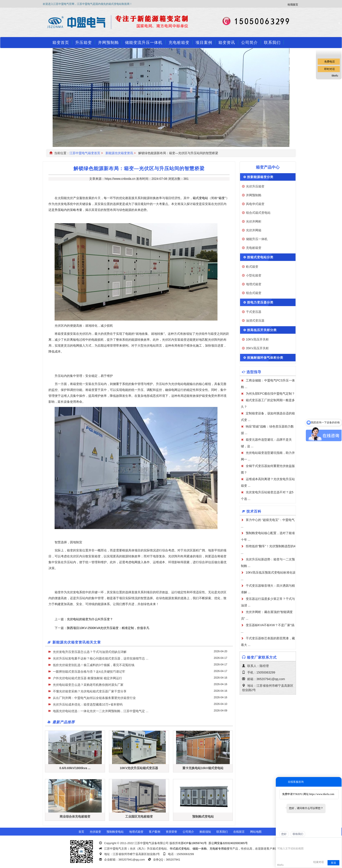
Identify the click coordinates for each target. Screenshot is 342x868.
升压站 (59, 210)
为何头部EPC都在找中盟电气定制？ (270, 394)
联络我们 (298, 834)
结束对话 (319, 862)
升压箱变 (84, 43)
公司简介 (249, 43)
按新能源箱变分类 (260, 177)
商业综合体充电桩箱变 (75, 816)
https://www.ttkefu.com (322, 794)
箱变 (222, 198)
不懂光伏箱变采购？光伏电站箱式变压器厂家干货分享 (90, 691)
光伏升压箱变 (255, 186)
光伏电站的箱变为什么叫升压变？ (90, 619)
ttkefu (335, 76)
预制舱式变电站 (203, 816)
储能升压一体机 (257, 239)
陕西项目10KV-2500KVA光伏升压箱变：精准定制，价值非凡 (108, 628)
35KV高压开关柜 (257, 348)
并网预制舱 (108, 43)
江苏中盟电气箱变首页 (85, 153)
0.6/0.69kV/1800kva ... (75, 768)
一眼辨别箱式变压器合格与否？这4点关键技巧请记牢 (89, 672)
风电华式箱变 (255, 204)
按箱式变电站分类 (260, 257)
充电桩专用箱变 (220, 849)
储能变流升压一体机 (144, 43)
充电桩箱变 (179, 43)
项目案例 (204, 43)
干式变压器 (254, 312)
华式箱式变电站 (180, 849)
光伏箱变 (95, 832)
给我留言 (293, 5)
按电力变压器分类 (260, 302)
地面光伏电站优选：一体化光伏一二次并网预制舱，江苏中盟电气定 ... (101, 711)
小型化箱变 (254, 275)
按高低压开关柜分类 (262, 330)
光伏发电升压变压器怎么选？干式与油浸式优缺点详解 (90, 652)
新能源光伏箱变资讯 (119, 153)
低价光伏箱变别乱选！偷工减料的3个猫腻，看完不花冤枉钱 (94, 665)
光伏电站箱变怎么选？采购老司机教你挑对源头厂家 (88, 685)
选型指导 (254, 372)
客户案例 (155, 832)
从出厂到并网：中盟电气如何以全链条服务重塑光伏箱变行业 (94, 698)
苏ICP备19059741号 (194, 843)
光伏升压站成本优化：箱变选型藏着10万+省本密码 (88, 704)
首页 (81, 832)
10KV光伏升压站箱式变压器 (139, 768)
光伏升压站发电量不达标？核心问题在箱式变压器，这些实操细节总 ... (101, 658)
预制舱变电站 (115, 832)
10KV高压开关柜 (257, 339)
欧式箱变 (252, 267)
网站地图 (256, 832)
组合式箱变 (254, 293)
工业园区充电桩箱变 (139, 816)
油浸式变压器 (255, 321)
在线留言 (239, 832)
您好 (284, 834)
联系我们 (272, 43)
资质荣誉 (171, 832)
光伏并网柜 (254, 221)
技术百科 (254, 511)
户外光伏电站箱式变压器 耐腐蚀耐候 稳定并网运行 (87, 678)
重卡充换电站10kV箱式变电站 (203, 768)
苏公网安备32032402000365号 (228, 843)
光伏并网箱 (254, 230)
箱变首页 (61, 43)
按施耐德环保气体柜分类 (265, 358)
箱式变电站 (200, 198)
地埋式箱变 (254, 284)
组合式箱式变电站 (258, 213)
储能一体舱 (200, 849)
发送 (333, 863)
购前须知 (205, 832)
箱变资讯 (227, 43)
